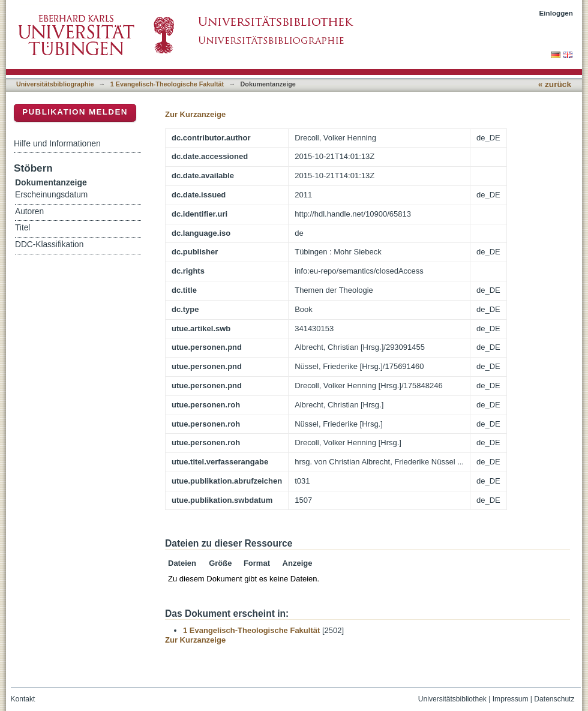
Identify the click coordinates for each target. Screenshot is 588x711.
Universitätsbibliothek (452, 699)
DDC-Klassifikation (49, 244)
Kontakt (23, 699)
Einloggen (556, 13)
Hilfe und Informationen (57, 143)
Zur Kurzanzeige (195, 114)
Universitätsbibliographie (55, 84)
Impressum (511, 699)
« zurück (555, 84)
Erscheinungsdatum (51, 195)
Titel (22, 228)
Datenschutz (554, 699)
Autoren (29, 211)
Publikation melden (75, 112)
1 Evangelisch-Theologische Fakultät (167, 84)
